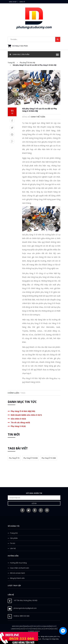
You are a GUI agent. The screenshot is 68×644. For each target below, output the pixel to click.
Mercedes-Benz (18, 626)
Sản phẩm (14, 538)
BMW (26, 626)
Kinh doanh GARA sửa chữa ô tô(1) (26, 415)
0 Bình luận (13, 393)
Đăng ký (22, 2)
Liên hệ (13, 548)
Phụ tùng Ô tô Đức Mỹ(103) (23, 411)
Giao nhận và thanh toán (20, 568)
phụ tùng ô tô (14, 458)
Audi (30, 626)
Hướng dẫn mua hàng (18, 563)
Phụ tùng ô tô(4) (18, 426)
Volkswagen (44, 626)
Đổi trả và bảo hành (18, 573)
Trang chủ (13, 63)
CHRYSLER (48, 629)
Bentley (53, 626)
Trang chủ (14, 533)
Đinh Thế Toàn (38, 117)
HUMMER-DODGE (34, 631)
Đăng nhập (13, 2)
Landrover (15, 629)
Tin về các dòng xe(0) (20, 422)
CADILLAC (41, 629)
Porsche (35, 626)
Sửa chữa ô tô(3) (18, 419)
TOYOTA (28, 629)
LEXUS (22, 629)
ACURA (54, 629)
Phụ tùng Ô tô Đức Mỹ (27, 63)
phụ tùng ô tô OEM (49, 458)
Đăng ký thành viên (17, 578)
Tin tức (13, 543)
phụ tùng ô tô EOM (31, 458)
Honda (34, 629)
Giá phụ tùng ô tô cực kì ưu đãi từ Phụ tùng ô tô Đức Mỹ (40, 110)
